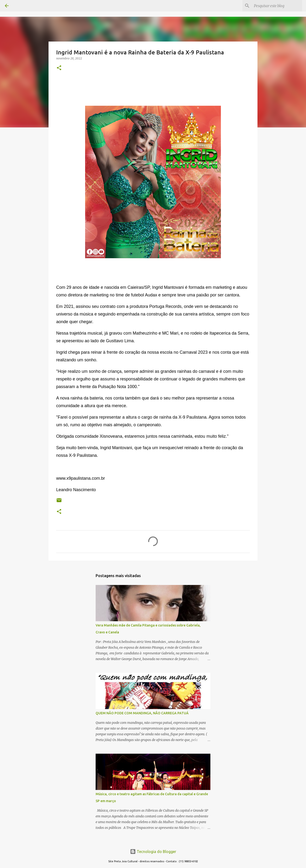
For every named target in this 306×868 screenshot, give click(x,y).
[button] (59, 68)
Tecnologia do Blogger (153, 852)
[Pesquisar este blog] (277, 6)
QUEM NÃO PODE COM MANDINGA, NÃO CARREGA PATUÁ (142, 713)
